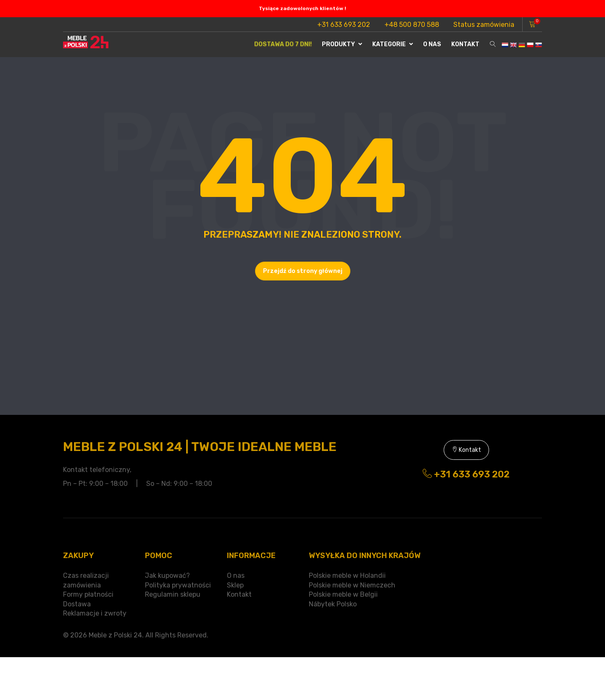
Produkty (342, 44)
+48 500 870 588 (412, 25)
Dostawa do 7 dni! (283, 44)
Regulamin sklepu (173, 594)
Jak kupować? (167, 575)
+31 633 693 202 (344, 25)
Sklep (235, 585)
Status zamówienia (484, 25)
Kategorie (393, 44)
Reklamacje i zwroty (95, 613)
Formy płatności (88, 594)
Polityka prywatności (178, 585)
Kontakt (465, 44)
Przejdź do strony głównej (303, 271)
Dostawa (77, 604)
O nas (432, 44)
